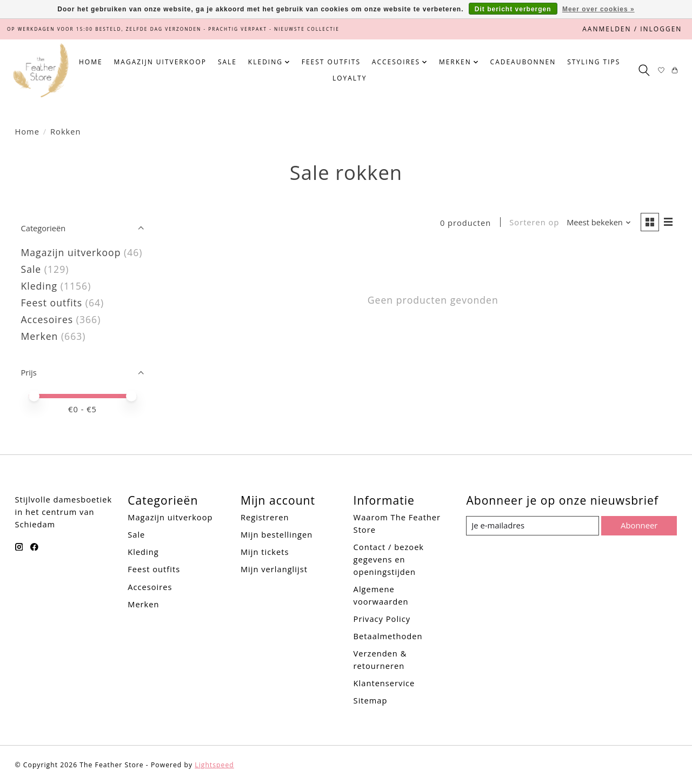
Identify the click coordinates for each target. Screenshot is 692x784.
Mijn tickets (265, 552)
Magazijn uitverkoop (160, 62)
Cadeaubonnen (523, 62)
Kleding (39, 286)
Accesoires (47, 319)
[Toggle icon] (644, 70)
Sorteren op (534, 223)
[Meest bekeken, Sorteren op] (598, 223)
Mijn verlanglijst (274, 569)
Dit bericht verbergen (513, 9)
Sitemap (371, 700)
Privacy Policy (382, 619)
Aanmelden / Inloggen (632, 29)
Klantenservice (384, 683)
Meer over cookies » (598, 9)
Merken (40, 336)
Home (91, 62)
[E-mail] (532, 526)
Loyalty (350, 78)
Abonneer (639, 525)
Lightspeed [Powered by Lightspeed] (214, 765)
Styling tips (594, 62)
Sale (227, 62)
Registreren (265, 517)
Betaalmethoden (388, 636)
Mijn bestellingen (277, 534)
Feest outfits (331, 62)
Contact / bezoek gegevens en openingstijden (389, 559)
